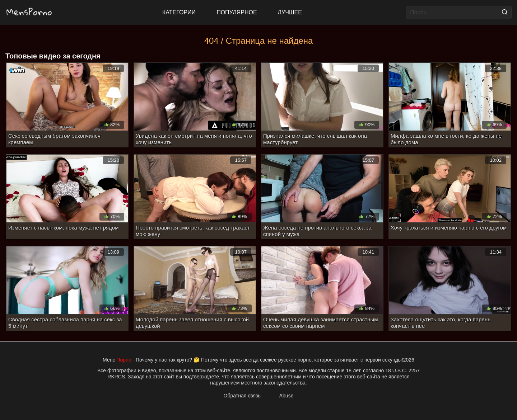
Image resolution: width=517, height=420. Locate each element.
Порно (124, 360)
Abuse (287, 396)
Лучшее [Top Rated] (290, 12)
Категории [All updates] (179, 12)
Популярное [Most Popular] (237, 12)
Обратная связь (242, 396)
